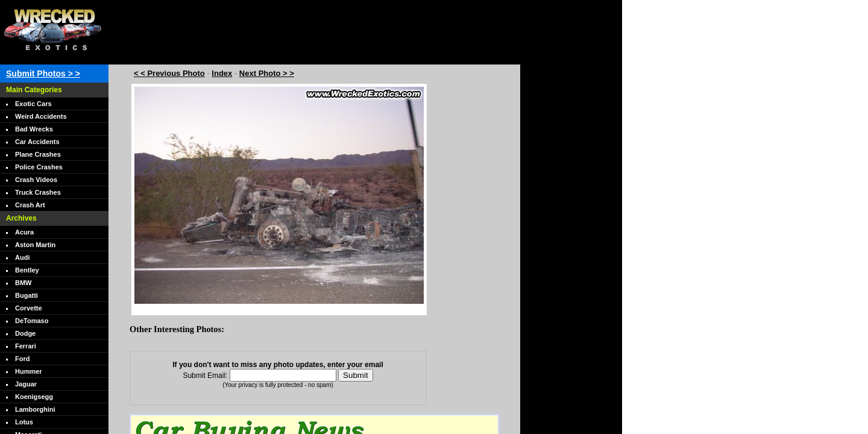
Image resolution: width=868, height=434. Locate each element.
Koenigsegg (34, 397)
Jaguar (26, 384)
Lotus (24, 422)
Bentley (27, 270)
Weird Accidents (41, 116)
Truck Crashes (38, 192)
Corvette (29, 308)
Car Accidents (37, 142)
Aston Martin (35, 245)
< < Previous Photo (169, 73)
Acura (24, 232)
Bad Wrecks (34, 129)
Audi (22, 257)
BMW (24, 283)
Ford (22, 359)
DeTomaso (32, 321)
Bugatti (27, 295)
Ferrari (26, 346)
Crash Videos (36, 180)
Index (222, 73)
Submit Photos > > (43, 74)
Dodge (25, 333)
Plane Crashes (38, 154)
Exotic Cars (33, 104)
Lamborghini (35, 409)
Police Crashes (39, 167)
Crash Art (30, 205)
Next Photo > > (267, 73)
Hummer (29, 371)
